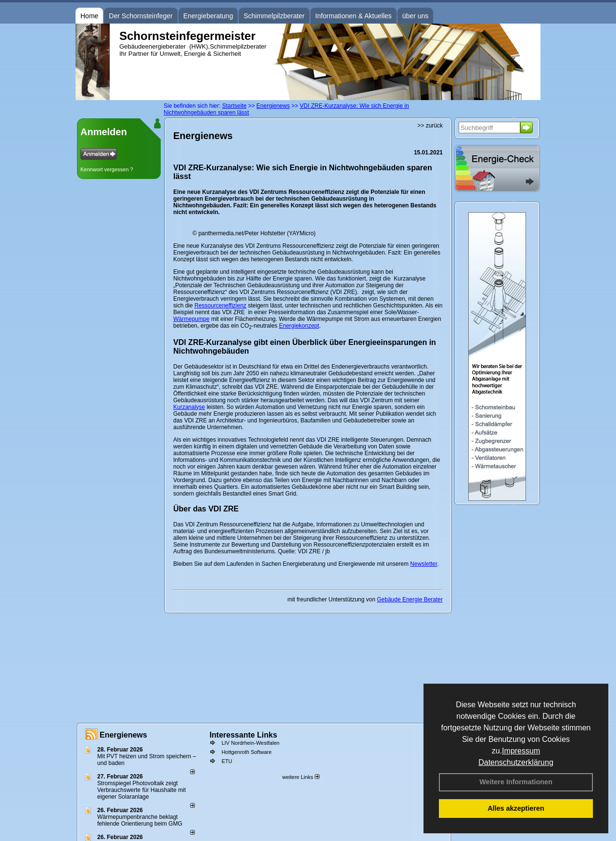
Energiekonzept (299, 326)
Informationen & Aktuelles (353, 16)
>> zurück (430, 126)
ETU (227, 761)
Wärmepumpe (191, 319)
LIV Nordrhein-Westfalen (250, 743)
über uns (415, 16)
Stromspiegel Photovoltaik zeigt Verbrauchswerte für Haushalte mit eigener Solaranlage (141, 790)
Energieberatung (208, 16)
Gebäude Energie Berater (410, 599)
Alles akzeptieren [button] (516, 808)
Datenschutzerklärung (516, 762)
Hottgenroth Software (246, 752)
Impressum (521, 751)
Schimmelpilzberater (274, 16)
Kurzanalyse (189, 407)
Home (89, 16)
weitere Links (301, 777)
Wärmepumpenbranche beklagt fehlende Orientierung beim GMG (140, 820)
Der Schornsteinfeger (141, 16)
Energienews (123, 735)
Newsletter (423, 564)
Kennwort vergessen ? (107, 169)
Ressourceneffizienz (220, 306)
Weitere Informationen (516, 782)
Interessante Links (243, 735)
